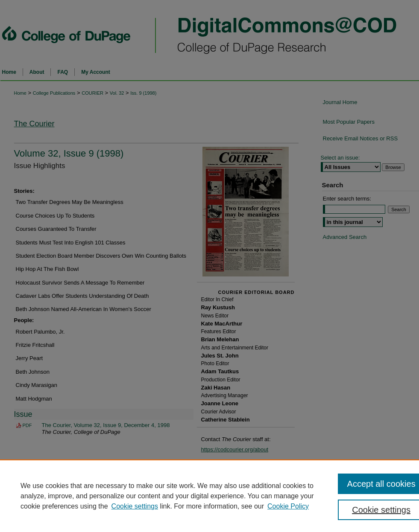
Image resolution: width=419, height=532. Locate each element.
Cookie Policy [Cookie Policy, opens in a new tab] (288, 506)
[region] (209, 496)
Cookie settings (135, 506)
